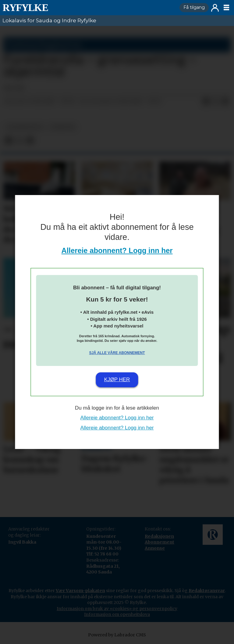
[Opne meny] (226, 8)
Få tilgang (194, 7)
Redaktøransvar (207, 591)
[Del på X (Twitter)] (216, 102)
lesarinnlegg (25, 127)
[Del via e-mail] (225, 102)
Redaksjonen (159, 536)
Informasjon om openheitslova (117, 614)
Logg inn (215, 8)
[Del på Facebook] (206, 102)
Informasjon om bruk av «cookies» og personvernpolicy (117, 609)
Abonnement (160, 542)
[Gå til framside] (25, 8)
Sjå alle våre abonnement (117, 353)
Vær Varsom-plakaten (80, 591)
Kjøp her (117, 380)
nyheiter (62, 127)
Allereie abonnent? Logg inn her (117, 250)
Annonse (155, 548)
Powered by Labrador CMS (117, 635)
